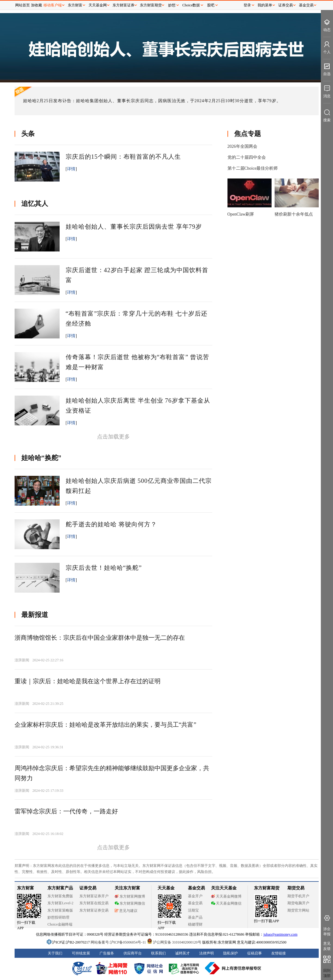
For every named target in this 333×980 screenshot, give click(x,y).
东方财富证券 (123, 5)
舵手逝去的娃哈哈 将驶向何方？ (111, 524)
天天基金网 (98, 5)
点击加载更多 (113, 437)
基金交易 (306, 5)
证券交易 (286, 5)
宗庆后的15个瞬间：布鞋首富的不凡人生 (123, 157)
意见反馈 (327, 946)
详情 (71, 169)
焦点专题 (248, 134)
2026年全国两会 (242, 146)
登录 (247, 5)
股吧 (211, 5)
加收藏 (36, 5)
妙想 (172, 5)
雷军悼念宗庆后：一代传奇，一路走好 (66, 811)
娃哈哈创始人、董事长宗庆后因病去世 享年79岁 (134, 227)
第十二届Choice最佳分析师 (253, 168)
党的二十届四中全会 (247, 157)
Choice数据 (191, 5)
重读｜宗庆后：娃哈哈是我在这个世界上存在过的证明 (88, 681)
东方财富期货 (151, 5)
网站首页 (23, 5)
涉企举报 (327, 932)
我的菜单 (265, 5)
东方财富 (75, 5)
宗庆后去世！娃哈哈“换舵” (104, 568)
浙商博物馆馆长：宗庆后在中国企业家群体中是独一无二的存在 (100, 638)
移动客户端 (53, 5)
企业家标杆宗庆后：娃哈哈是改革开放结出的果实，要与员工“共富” (106, 725)
